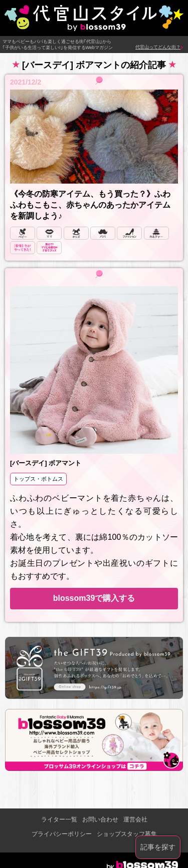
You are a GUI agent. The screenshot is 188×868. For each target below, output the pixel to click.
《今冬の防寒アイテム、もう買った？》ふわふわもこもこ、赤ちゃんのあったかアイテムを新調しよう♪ (90, 205)
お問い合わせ (100, 819)
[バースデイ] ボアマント (46, 463)
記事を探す (158, 847)
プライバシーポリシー (62, 834)
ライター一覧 (59, 819)
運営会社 (135, 819)
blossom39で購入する (94, 598)
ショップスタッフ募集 (127, 834)
